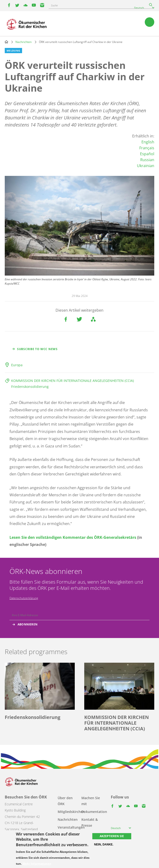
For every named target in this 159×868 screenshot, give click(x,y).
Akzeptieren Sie (112, 836)
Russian (147, 160)
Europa (17, 365)
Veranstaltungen (71, 827)
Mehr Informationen (37, 864)
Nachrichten (23, 42)
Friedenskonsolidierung (30, 387)
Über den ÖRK (65, 801)
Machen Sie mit (91, 801)
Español (147, 154)
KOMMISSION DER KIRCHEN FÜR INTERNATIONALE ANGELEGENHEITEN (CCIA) (72, 381)
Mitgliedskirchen (71, 812)
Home (6, 42)
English (148, 142)
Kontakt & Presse (90, 822)
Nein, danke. (104, 845)
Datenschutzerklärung (24, 598)
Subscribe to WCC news (37, 349)
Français (147, 148)
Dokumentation (94, 812)
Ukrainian (146, 166)
